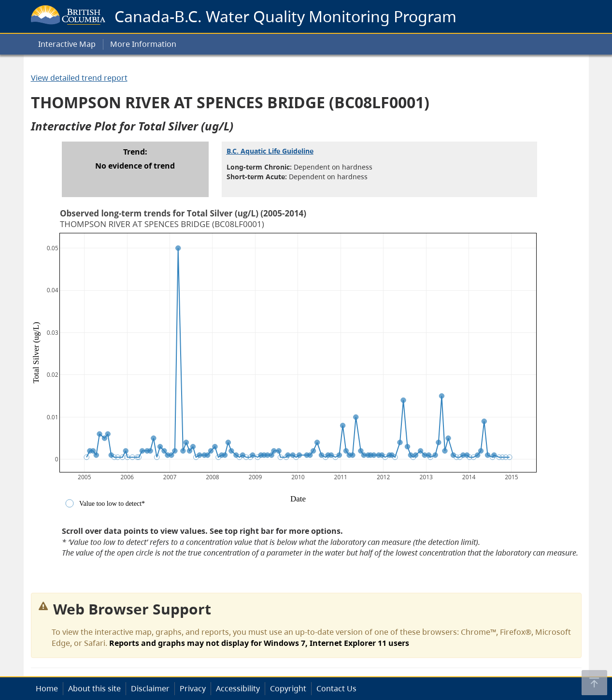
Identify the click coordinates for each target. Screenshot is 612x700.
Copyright (288, 688)
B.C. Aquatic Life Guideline (270, 151)
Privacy (193, 688)
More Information (143, 44)
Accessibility (238, 688)
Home (47, 688)
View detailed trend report (79, 78)
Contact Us (336, 688)
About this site (94, 688)
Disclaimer (150, 688)
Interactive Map (67, 44)
